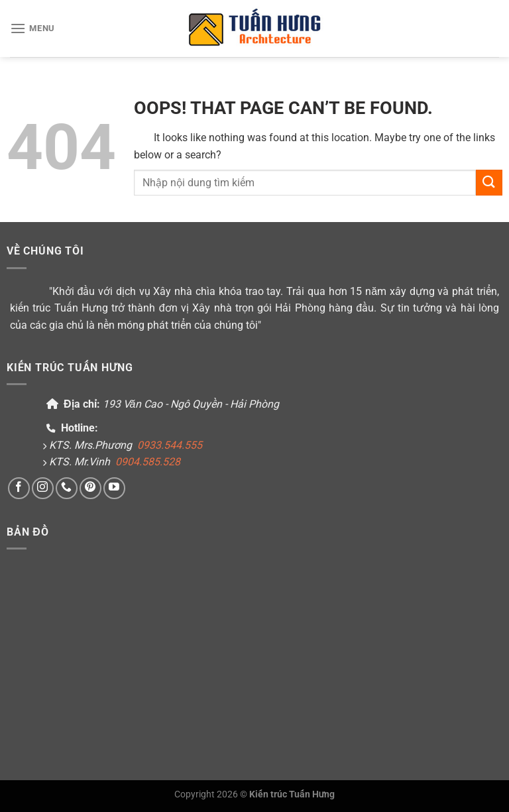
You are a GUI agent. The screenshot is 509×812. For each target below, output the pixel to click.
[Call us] (67, 488)
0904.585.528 (148, 462)
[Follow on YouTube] (114, 488)
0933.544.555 (170, 445)
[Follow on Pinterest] (90, 488)
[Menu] (32, 28)
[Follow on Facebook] (19, 488)
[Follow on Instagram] (43, 488)
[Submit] (489, 183)
